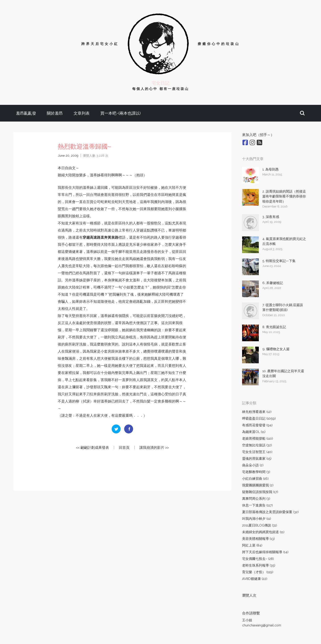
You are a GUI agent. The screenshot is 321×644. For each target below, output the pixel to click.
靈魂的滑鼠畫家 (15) (257, 459)
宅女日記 (160, 83)
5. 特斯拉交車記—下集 (279, 261)
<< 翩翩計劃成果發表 (93, 448)
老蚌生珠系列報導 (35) (259, 565)
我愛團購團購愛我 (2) (258, 485)
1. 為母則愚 (271, 169)
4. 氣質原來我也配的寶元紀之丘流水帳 (284, 241)
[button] (302, 113)
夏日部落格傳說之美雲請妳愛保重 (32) (270, 512)
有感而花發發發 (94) (257, 425)
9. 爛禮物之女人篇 (276, 349)
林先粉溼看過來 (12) (257, 412)
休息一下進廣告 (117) (257, 505)
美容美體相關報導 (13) (258, 539)
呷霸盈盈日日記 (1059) (259, 418)
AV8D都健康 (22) (255, 579)
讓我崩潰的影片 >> (154, 448)
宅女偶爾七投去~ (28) (258, 559)
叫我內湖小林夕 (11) (257, 519)
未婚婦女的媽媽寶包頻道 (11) (263, 532)
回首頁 (124, 448)
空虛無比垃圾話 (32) (257, 445)
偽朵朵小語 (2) (253, 465)
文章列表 (82, 113)
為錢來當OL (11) (254, 432)
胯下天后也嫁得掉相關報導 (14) (265, 552)
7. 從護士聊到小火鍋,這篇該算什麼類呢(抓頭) (283, 308)
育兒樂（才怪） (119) (258, 572)
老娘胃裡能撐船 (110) (258, 439)
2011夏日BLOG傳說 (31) (260, 525)
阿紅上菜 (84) (252, 545)
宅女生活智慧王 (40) (257, 452)
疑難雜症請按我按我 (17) (260, 492)
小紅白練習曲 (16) (255, 479)
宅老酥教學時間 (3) (256, 472)
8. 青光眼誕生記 (274, 327)
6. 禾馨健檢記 (273, 283)
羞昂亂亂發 (26, 113)
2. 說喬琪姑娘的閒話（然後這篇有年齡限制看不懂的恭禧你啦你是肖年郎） (284, 196)
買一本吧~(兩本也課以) (120, 113)
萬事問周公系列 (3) (256, 499)
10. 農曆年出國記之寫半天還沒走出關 (283, 374)
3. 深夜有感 (271, 217)
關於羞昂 (55, 113)
